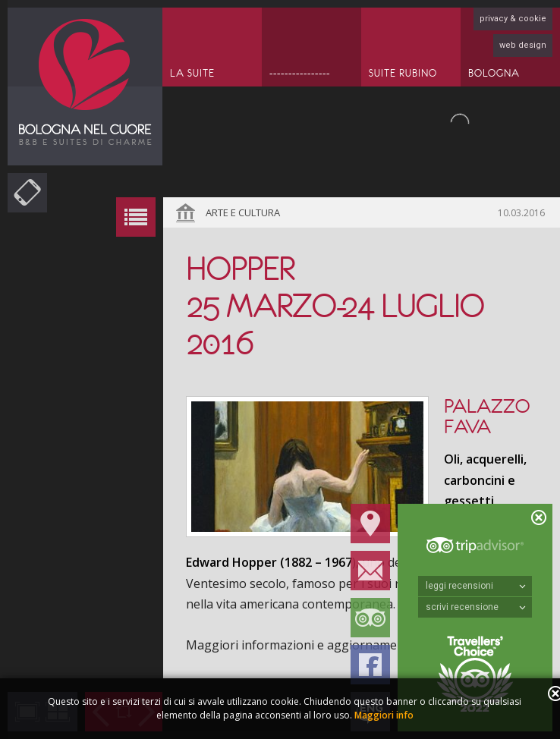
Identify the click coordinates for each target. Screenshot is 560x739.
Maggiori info (384, 715)
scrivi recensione (476, 607)
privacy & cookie (513, 19)
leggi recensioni (476, 586)
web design (523, 45)
